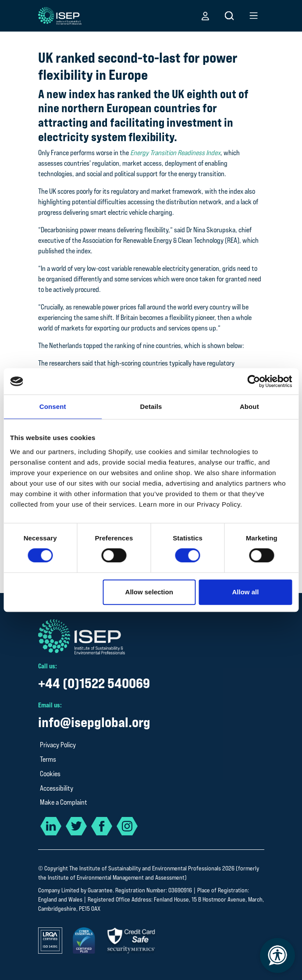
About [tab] (249, 407)
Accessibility (57, 788)
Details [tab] (151, 407)
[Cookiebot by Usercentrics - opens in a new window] (254, 381)
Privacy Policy (58, 745)
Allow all (245, 592)
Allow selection (149, 592)
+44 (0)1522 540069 (94, 683)
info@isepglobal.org (94, 722)
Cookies (50, 774)
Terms (48, 759)
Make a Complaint (64, 802)
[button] (205, 16)
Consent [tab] (53, 407)
